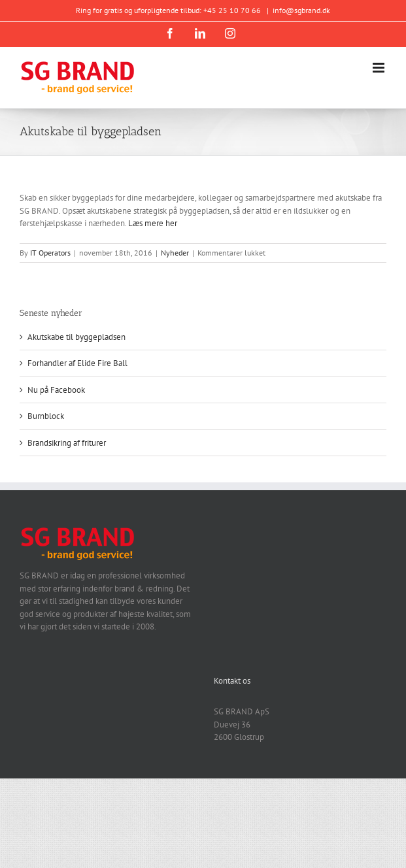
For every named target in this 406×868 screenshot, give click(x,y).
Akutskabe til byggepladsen (76, 337)
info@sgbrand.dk (301, 10)
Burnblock (46, 416)
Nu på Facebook (56, 390)
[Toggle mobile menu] (380, 68)
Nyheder (175, 253)
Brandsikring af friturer (67, 443)
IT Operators (50, 253)
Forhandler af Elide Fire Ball (77, 363)
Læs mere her (153, 223)
